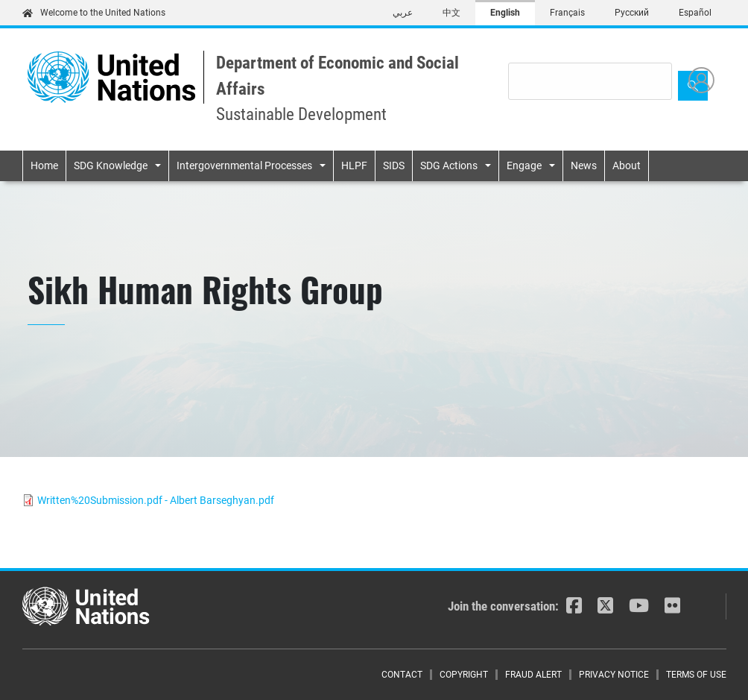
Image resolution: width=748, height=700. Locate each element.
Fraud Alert (533, 675)
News (584, 165)
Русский (632, 13)
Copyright (464, 675)
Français (567, 13)
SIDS (394, 165)
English (505, 13)
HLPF (354, 165)
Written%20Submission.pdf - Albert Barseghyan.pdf (156, 500)
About (627, 165)
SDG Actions (449, 165)
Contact (402, 675)
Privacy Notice (614, 675)
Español (695, 13)
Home (44, 165)
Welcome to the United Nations (94, 13)
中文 (451, 13)
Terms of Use (696, 675)
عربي (403, 13)
